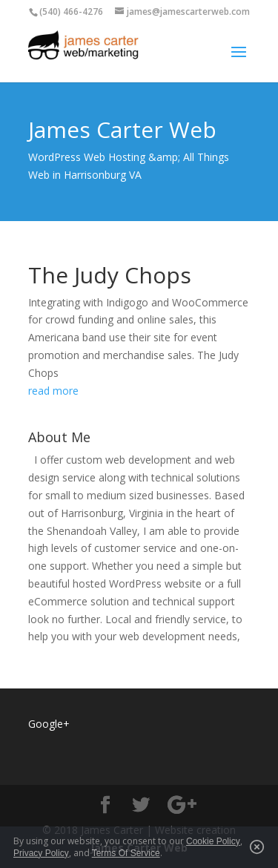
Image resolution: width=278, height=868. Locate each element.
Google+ (49, 724)
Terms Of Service (126, 853)
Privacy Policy (41, 853)
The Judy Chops (110, 275)
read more (53, 391)
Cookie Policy (213, 841)
